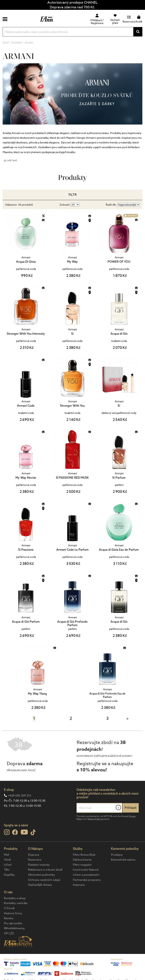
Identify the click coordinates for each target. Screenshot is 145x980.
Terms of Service (95, 819)
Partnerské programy (87, 880)
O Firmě (9, 908)
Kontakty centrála (16, 903)
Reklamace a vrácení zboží (45, 870)
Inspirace (79, 885)
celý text (12, 160)
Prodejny (117, 855)
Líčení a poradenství (86, 875)
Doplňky (9, 875)
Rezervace (35, 860)
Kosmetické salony (123, 860)
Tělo (7, 870)
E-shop (9, 790)
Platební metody (39, 865)
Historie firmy (13, 913)
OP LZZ (9, 933)
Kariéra (9, 918)
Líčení (8, 865)
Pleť (7, 855)
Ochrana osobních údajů (44, 880)
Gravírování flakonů (86, 870)
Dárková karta (82, 860)
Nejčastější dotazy (40, 885)
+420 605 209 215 (19, 796)
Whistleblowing (14, 928)
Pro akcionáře (13, 923)
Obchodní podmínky (41, 875)
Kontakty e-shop (15, 898)
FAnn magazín (82, 865)
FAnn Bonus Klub (84, 855)
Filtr (73, 195)
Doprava (34, 855)
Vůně (7, 860)
